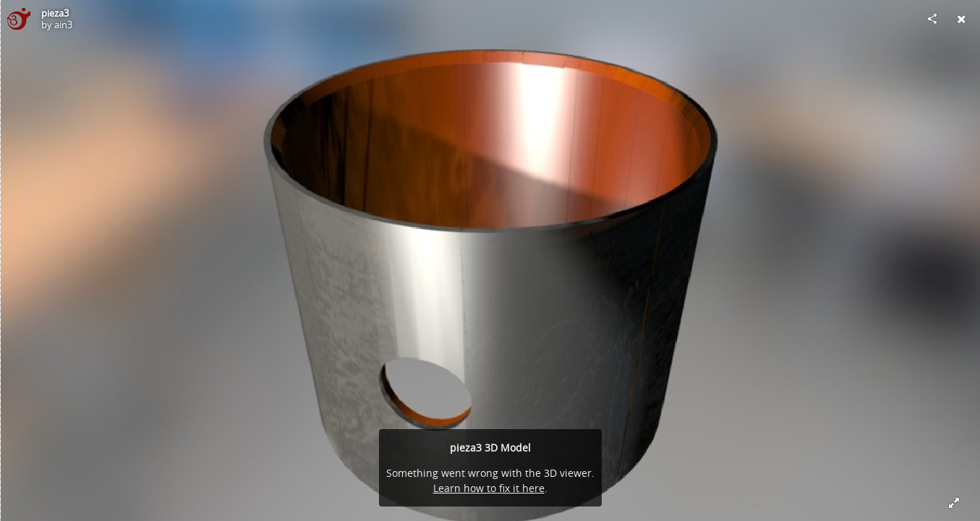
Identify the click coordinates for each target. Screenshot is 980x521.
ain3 (63, 25)
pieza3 (55, 13)
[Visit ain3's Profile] (19, 19)
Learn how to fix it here (489, 488)
